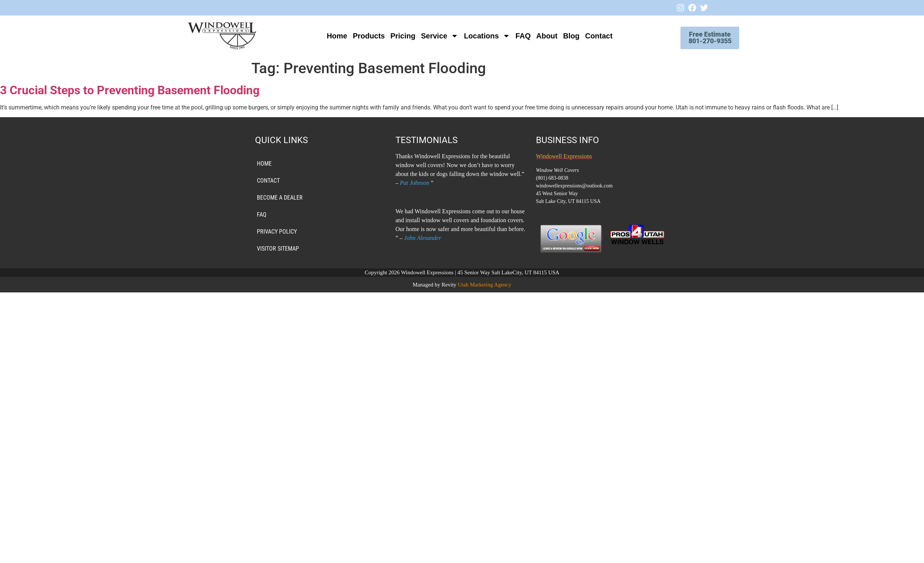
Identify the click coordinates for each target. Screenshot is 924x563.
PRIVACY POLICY (277, 232)
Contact (594, 36)
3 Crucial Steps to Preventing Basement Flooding (130, 90)
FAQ (518, 36)
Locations (482, 36)
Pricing (398, 36)
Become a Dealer (280, 198)
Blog (566, 36)
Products (364, 36)
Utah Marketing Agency (485, 285)
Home (332, 36)
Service (434, 36)
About (542, 36)
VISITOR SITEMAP (278, 249)
